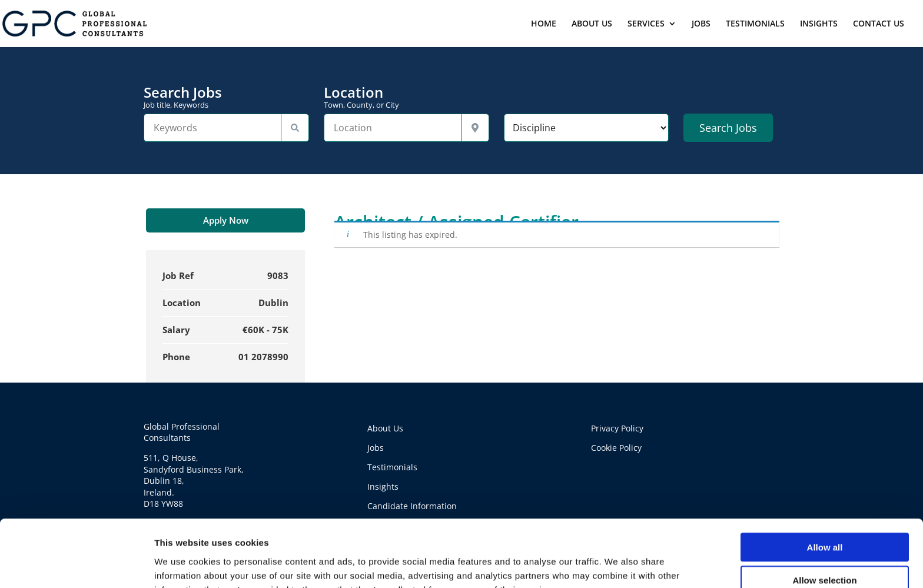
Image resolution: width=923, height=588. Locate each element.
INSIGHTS (819, 24)
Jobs (376, 448)
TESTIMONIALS (755, 24)
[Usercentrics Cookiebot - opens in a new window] (76, 565)
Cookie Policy (616, 448)
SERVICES (646, 24)
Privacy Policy (617, 428)
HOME (544, 24)
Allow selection (824, 518)
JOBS (701, 24)
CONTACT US (879, 24)
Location (406, 97)
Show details (618, 565)
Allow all (825, 484)
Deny (825, 551)
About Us (385, 428)
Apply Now (226, 220)
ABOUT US (592, 24)
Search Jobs (226, 97)
